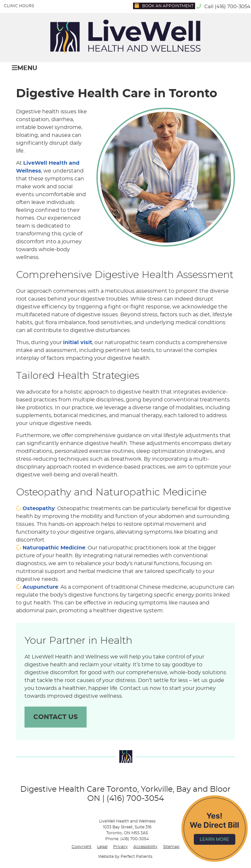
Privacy (120, 847)
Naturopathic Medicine (54, 548)
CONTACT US (56, 717)
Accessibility (145, 847)
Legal (102, 847)
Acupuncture (40, 587)
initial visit (78, 342)
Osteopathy (39, 508)
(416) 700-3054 (233, 7)
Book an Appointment (164, 5)
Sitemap (171, 847)
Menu (25, 68)
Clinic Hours (19, 6)
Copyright (82, 847)
